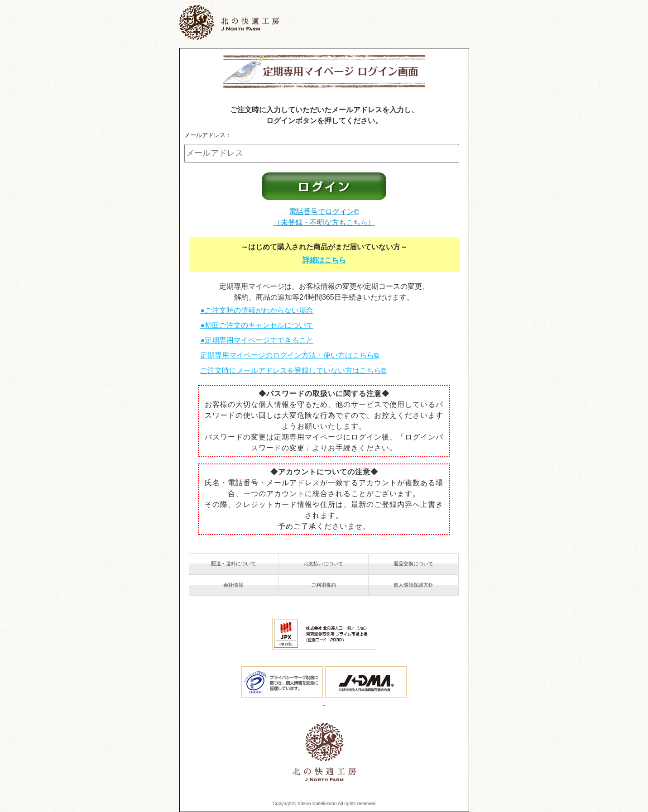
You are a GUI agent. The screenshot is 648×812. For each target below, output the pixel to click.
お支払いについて (323, 564)
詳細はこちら (324, 260)
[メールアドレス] (322, 153)
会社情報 (233, 585)
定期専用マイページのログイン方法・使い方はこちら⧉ (290, 355)
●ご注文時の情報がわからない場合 (257, 310)
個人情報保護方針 (413, 585)
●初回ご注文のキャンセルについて (257, 325)
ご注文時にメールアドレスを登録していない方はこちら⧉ (293, 370)
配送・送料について (233, 564)
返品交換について (413, 564)
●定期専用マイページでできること (257, 340)
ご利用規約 (324, 585)
